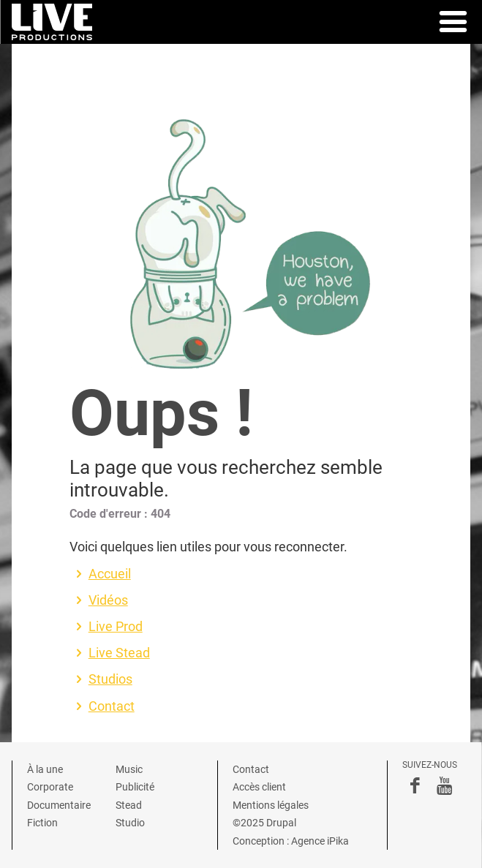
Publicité (135, 787)
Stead (129, 805)
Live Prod (116, 627)
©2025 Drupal (264, 823)
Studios (110, 679)
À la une (45, 769)
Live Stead (119, 653)
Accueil (110, 574)
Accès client (259, 787)
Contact (112, 706)
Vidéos (108, 600)
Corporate (50, 787)
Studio (130, 823)
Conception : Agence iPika (291, 841)
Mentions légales (271, 805)
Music (129, 769)
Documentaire (59, 805)
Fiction (42, 823)
